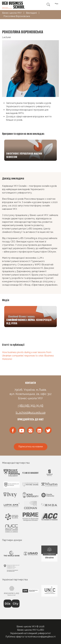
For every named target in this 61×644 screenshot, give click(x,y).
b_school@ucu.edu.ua (31, 412)
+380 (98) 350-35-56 (30, 405)
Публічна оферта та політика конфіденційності (30, 637)
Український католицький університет (30, 633)
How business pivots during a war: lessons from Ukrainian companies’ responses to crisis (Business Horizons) (28, 356)
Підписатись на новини (31, 447)
